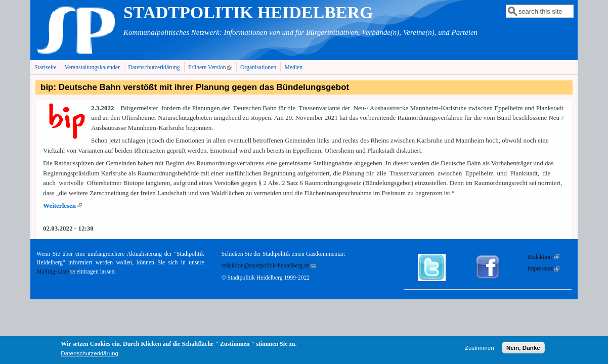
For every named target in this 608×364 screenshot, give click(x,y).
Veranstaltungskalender (92, 67)
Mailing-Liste (56, 272)
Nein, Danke (523, 350)
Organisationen (258, 67)
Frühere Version (211, 67)
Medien (293, 67)
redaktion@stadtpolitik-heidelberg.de (269, 266)
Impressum (544, 269)
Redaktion (544, 257)
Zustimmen (480, 350)
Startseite (46, 67)
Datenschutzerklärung (154, 67)
